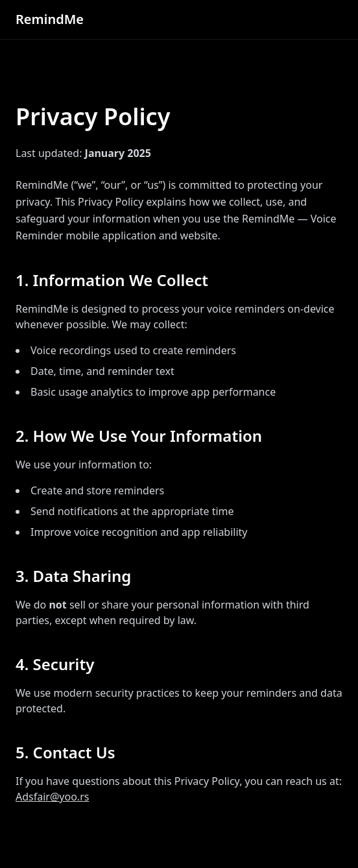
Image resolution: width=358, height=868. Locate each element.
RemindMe (50, 19)
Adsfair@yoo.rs (52, 797)
